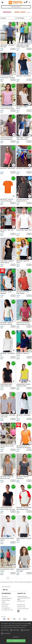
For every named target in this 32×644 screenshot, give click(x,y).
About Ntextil (5, 596)
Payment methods (6, 600)
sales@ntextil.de (21, 601)
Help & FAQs (5, 606)
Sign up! (5, 590)
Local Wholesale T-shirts (7, 610)
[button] (24, 2)
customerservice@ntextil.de (24, 598)
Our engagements (6, 608)
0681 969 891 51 (21, 605)
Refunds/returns (5, 604)
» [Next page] (24, 578)
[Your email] (14, 587)
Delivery (4, 602)
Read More (23, 627)
